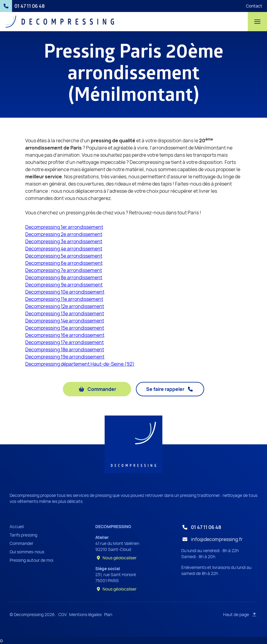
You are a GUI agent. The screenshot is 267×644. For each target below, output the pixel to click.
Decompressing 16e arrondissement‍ (65, 335)
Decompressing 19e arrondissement (65, 357)
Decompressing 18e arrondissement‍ (65, 349)
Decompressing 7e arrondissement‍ (64, 270)
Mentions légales (85, 614)
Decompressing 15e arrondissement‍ (65, 328)
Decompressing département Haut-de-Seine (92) (80, 364)
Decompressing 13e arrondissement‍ (65, 313)
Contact (254, 6)
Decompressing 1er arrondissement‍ (64, 227)
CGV (63, 614)
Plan (108, 614)
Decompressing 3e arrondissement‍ (64, 241)
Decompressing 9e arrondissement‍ (64, 285)
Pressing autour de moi (31, 560)
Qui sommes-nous (27, 552)
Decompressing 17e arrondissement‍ (64, 342)
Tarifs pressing (23, 535)
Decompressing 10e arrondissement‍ (65, 292)
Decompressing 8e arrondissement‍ (64, 277)
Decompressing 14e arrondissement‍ (65, 321)
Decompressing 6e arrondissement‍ (64, 263)
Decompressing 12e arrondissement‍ (65, 306)
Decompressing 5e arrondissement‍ (64, 256)
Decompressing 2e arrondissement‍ (64, 234)
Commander (21, 543)
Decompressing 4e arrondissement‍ (64, 249)
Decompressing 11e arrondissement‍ (64, 299)
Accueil (17, 526)
